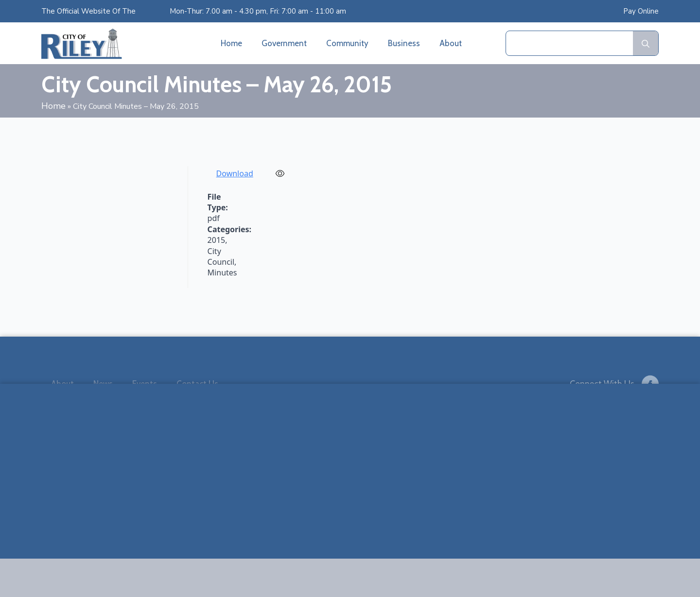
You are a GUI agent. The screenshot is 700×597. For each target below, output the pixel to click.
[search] (646, 44)
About (451, 43)
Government (284, 43)
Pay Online (641, 11)
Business (404, 43)
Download (235, 173)
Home (231, 43)
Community (347, 43)
